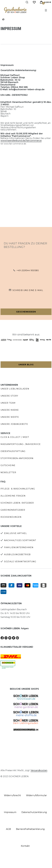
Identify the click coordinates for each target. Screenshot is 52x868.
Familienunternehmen (19, 547)
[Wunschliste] (34, 2)
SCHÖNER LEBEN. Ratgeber (17, 503)
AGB (8, 829)
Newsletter (8, 472)
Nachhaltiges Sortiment (20, 540)
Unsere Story (9, 396)
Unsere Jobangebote (14, 424)
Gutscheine (8, 465)
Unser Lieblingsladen (15, 389)
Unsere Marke (10, 410)
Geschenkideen (26, 312)
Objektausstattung (13, 451)
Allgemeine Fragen (13, 496)
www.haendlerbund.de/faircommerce (21, 141)
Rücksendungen (11, 517)
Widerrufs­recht (12, 795)
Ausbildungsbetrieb (17, 554)
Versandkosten (39, 770)
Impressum (10, 812)
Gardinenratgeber (13, 510)
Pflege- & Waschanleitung (18, 489)
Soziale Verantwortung (20, 562)
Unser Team (8, 403)
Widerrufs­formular (36, 795)
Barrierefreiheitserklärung (30, 829)
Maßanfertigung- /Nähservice (21, 444)
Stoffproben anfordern (17, 458)
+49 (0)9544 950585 (28, 270)
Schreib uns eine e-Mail (28, 290)
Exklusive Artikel (15, 533)
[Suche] (27, 2)
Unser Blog (26, 365)
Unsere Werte (10, 417)
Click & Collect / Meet (15, 437)
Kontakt (25, 846)
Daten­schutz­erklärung (34, 812)
